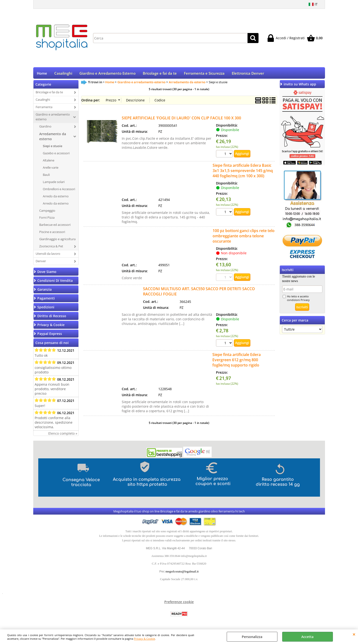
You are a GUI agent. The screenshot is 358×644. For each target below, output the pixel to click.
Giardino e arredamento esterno (53, 118)
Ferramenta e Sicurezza (204, 74)
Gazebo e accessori (56, 155)
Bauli (46, 176)
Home (42, 74)
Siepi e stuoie (52, 148)
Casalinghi (63, 74)
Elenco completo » (63, 435)
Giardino (45, 128)
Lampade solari (54, 183)
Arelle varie (51, 169)
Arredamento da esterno (53, 138)
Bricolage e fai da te (160, 74)
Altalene (49, 162)
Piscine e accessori (52, 233)
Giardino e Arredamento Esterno (107, 74)
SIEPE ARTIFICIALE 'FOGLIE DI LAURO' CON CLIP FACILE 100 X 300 (181, 119)
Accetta (307, 637)
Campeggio (47, 212)
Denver (41, 263)
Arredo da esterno (56, 198)
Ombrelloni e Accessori (59, 190)
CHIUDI (354, 634)
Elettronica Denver (248, 74)
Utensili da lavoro (48, 255)
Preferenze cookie (179, 603)
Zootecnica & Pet (51, 248)
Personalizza (252, 637)
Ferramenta (44, 109)
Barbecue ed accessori (55, 226)
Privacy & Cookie (144, 639)
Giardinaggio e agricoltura (57, 241)
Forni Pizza (47, 219)
